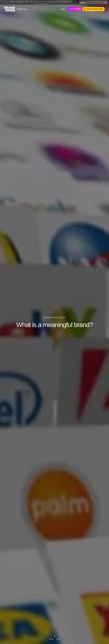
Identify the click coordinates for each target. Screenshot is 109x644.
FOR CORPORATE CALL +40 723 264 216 (41, 1)
